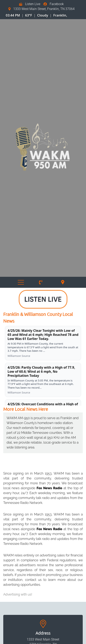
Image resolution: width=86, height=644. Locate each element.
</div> (35, 14)
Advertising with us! (18, 594)
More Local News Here (26, 409)
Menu (21, 282)
